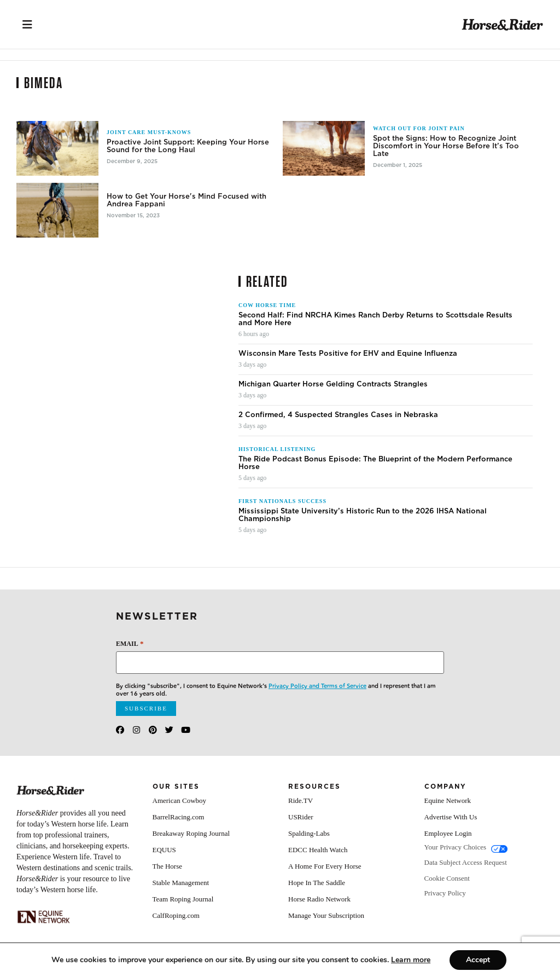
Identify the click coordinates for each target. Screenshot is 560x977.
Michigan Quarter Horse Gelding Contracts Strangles (333, 384)
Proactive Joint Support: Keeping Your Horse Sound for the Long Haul (188, 146)
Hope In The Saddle (317, 883)
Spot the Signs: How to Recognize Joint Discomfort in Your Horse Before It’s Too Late (446, 146)
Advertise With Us (451, 817)
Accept (478, 960)
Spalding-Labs (309, 833)
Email (130, 643)
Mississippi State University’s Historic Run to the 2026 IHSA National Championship (363, 515)
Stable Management (181, 883)
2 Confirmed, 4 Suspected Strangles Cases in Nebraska (338, 415)
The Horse (168, 866)
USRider (301, 817)
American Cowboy (180, 800)
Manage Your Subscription (326, 915)
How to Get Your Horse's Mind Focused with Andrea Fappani (186, 200)
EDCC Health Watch (318, 850)
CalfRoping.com (176, 915)
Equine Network (448, 800)
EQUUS (164, 850)
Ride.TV (301, 800)
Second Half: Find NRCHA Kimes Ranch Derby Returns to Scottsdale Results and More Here (375, 319)
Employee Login (448, 833)
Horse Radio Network (319, 899)
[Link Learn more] (411, 960)
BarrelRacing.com (179, 817)
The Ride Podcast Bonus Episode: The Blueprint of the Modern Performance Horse (375, 463)
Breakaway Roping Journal (191, 833)
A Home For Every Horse (325, 866)
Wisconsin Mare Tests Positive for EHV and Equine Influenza (348, 354)
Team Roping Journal (183, 899)
